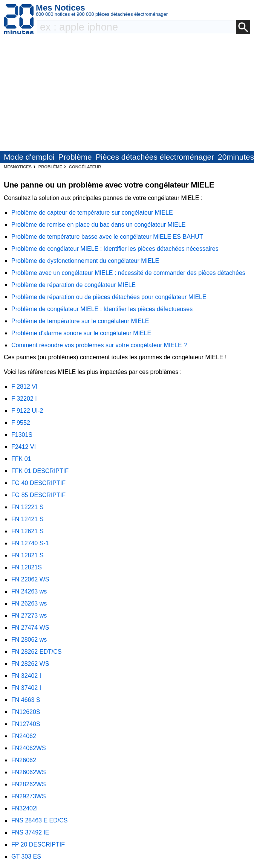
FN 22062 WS (30, 579)
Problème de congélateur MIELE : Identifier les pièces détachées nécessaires (115, 249)
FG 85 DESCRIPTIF (38, 495)
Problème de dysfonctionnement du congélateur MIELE (85, 261)
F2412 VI (24, 447)
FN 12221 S (27, 507)
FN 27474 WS (30, 628)
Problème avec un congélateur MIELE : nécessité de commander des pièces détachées (128, 273)
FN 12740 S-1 (30, 543)
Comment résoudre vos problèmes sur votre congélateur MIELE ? (99, 345)
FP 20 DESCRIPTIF (38, 844)
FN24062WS (29, 748)
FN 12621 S (27, 531)
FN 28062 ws (29, 640)
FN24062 (24, 736)
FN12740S (26, 724)
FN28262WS (29, 784)
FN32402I (24, 808)
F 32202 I (24, 399)
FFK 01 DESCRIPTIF (40, 471)
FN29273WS (29, 796)
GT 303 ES (26, 857)
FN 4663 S (26, 700)
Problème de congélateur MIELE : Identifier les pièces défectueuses (102, 309)
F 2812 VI (24, 387)
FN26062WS (29, 772)
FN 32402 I (26, 676)
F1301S (22, 435)
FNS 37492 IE (30, 832)
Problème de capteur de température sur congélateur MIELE (92, 213)
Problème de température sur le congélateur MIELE (80, 321)
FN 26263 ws (29, 603)
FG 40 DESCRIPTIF (38, 483)
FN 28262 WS (30, 664)
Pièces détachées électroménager (155, 157)
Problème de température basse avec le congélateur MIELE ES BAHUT (107, 237)
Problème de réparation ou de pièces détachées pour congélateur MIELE (109, 297)
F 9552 (21, 423)
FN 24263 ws (29, 591)
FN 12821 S (27, 555)
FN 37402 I (26, 688)
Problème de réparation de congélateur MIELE (73, 285)
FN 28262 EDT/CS (36, 652)
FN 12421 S (27, 519)
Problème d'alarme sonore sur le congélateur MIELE (81, 333)
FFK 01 (21, 459)
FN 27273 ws (29, 616)
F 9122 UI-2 (27, 411)
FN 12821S (27, 567)
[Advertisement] (127, 95)
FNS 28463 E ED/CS (39, 820)
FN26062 (24, 760)
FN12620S (26, 712)
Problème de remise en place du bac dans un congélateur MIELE (99, 225)
